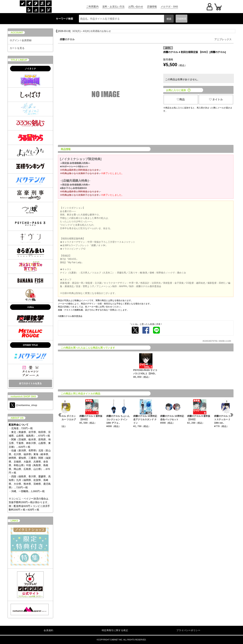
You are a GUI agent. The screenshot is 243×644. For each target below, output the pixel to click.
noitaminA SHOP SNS (23, 396)
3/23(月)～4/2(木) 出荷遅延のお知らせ (92, 31)
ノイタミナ (30, 69)
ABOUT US (17, 418)
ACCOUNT (17, 33)
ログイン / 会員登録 (21, 40)
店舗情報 (152, 7)
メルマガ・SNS (169, 7)
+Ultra (30, 307)
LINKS (14, 521)
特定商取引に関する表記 (115, 630)
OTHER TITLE (30, 345)
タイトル (216, 99)
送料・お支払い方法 (113, 7)
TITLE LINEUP (19, 60)
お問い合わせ (136, 7)
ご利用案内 (92, 7)
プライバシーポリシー (188, 630)
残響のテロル (67, 39)
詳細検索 (181, 19)
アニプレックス (223, 39)
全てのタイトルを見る (30, 383)
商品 (181, 99)
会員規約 (48, 630)
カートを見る (17, 48)
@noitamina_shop (23, 405)
